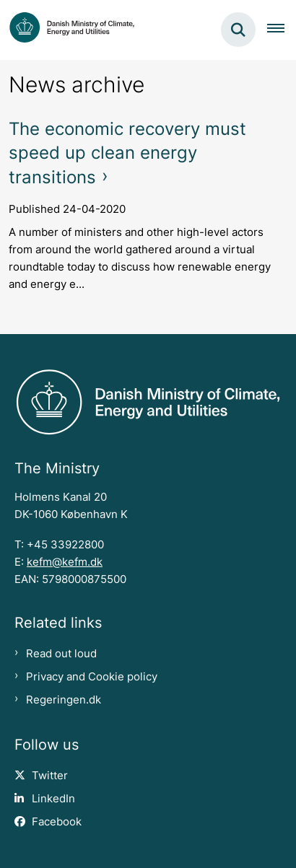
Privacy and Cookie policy (92, 677)
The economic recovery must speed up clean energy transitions (127, 153)
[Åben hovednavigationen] (282, 30)
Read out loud (61, 654)
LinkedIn (53, 799)
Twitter (50, 776)
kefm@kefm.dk (65, 562)
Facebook (57, 822)
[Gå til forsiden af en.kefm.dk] (68, 30)
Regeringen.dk (64, 700)
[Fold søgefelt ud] (238, 30)
